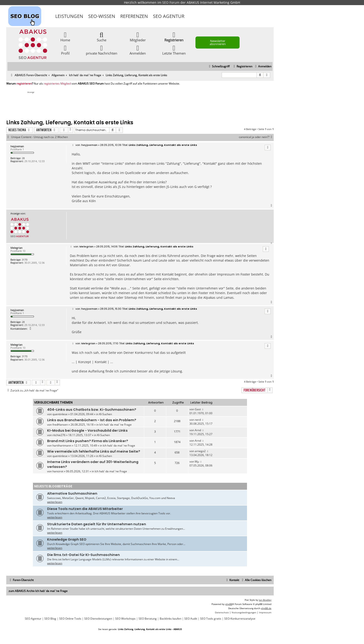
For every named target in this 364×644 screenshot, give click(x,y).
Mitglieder (138, 37)
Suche (102, 37)
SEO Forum (171, 2)
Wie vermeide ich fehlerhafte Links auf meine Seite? (94, 451)
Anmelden (138, 50)
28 (23, 158)
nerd (198, 420)
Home (65, 37)
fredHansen (60, 425)
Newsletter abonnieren (218, 42)
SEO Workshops (125, 619)
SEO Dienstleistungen (98, 619)
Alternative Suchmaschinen (72, 493)
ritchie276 (59, 435)
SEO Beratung (148, 619)
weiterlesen (55, 502)
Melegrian (16, 248)
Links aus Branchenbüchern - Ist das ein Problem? (92, 420)
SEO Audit (191, 619)
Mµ (197, 462)
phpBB (229, 604)
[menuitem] (263, 67)
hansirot (58, 471)
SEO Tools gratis (211, 619)
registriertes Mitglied (57, 84)
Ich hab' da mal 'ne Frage (115, 425)
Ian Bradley (265, 600)
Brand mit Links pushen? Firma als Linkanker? (88, 441)
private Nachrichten (102, 50)
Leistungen (69, 16)
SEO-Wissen (102, 16)
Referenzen (134, 16)
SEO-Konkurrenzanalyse (240, 619)
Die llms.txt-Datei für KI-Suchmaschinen (83, 555)
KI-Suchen (106, 414)
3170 (25, 260)
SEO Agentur (169, 16)
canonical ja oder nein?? (256, 137)
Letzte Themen (174, 50)
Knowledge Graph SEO (67, 539)
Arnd (198, 430)
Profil (65, 50)
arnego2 (200, 451)
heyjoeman (17, 146)
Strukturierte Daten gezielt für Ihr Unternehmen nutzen (97, 524)
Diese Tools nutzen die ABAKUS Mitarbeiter (85, 509)
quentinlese (60, 414)
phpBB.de (266, 608)
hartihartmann (62, 445)
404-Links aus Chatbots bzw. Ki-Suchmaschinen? (92, 410)
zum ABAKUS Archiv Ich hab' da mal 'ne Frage (38, 591)
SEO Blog (50, 619)
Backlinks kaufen (171, 619)
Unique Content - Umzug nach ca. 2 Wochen (39, 137)
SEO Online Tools (70, 619)
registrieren (24, 84)
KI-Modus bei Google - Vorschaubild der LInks (87, 430)
